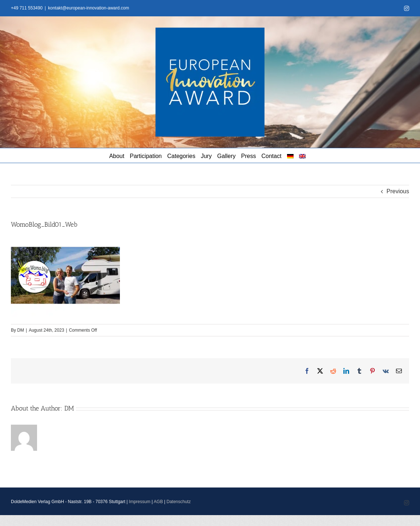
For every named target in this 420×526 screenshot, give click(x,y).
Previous (398, 191)
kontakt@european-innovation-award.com (88, 8)
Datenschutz (179, 502)
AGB (158, 502)
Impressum (140, 502)
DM (21, 330)
